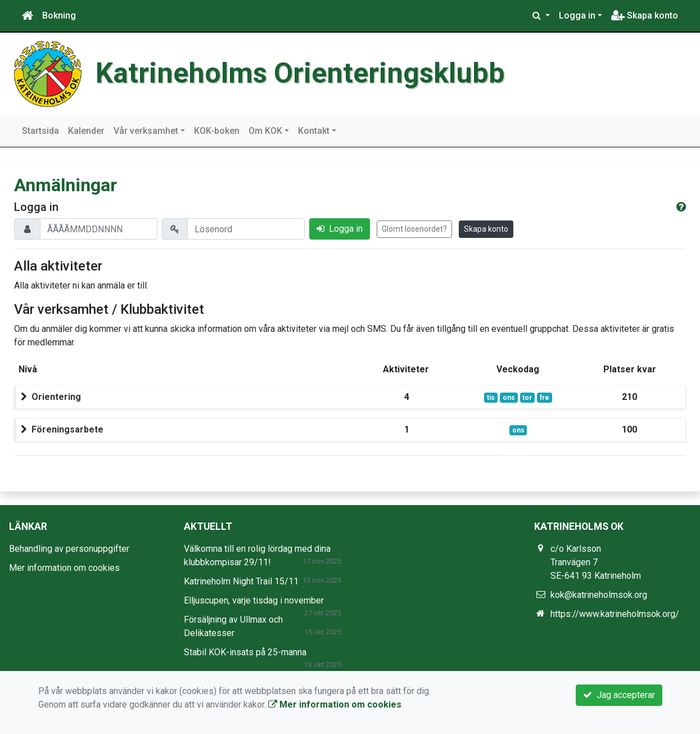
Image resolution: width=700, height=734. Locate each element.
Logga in (577, 15)
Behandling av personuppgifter (69, 549)
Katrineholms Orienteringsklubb (300, 73)
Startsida (40, 131)
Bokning (59, 15)
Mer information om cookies (64, 568)
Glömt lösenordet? (414, 229)
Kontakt (314, 131)
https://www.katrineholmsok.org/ (615, 614)
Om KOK (265, 131)
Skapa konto (645, 15)
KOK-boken (217, 131)
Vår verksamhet (146, 131)
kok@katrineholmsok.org (599, 595)
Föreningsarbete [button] (67, 429)
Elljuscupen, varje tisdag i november (254, 600)
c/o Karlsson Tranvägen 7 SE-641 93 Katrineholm (596, 562)
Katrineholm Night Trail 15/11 (241, 581)
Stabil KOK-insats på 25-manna (245, 652)
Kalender (86, 131)
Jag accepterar (619, 695)
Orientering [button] (56, 397)
